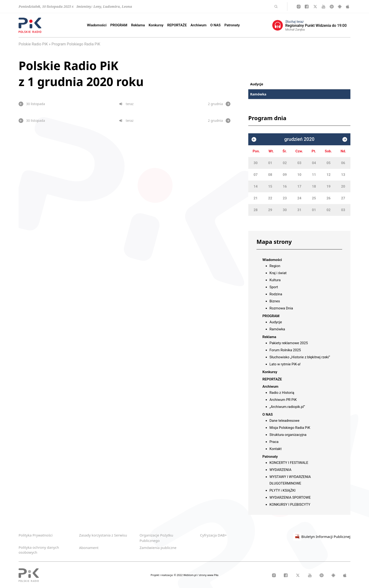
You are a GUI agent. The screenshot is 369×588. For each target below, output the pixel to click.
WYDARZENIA (280, 470)
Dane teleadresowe (284, 421)
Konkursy (156, 25)
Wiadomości (97, 25)
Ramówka (258, 94)
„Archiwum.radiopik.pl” (287, 407)
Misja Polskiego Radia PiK (290, 428)
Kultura (275, 280)
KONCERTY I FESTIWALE (289, 463)
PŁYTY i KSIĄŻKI (283, 490)
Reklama (138, 25)
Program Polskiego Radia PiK (76, 44)
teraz (126, 104)
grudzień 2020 (299, 139)
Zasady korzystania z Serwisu (103, 535)
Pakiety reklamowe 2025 (289, 343)
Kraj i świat (278, 273)
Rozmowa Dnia (281, 308)
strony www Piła (209, 575)
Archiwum (199, 25)
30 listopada (32, 104)
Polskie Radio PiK (33, 44)
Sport (274, 287)
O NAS (215, 25)
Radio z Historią (282, 393)
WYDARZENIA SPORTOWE (290, 497)
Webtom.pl (190, 575)
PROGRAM (119, 25)
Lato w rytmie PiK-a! (285, 364)
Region (275, 266)
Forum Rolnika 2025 (285, 350)
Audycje (257, 84)
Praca (274, 442)
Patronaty (232, 25)
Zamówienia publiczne (158, 548)
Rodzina (276, 294)
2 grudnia (219, 104)
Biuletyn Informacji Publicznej (322, 537)
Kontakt (276, 449)
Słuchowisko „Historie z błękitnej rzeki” (300, 357)
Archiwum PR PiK (283, 400)
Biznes (275, 301)
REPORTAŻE (177, 25)
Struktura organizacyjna (288, 435)
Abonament (89, 548)
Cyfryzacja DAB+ (213, 535)
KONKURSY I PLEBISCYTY (290, 505)
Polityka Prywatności (36, 535)
